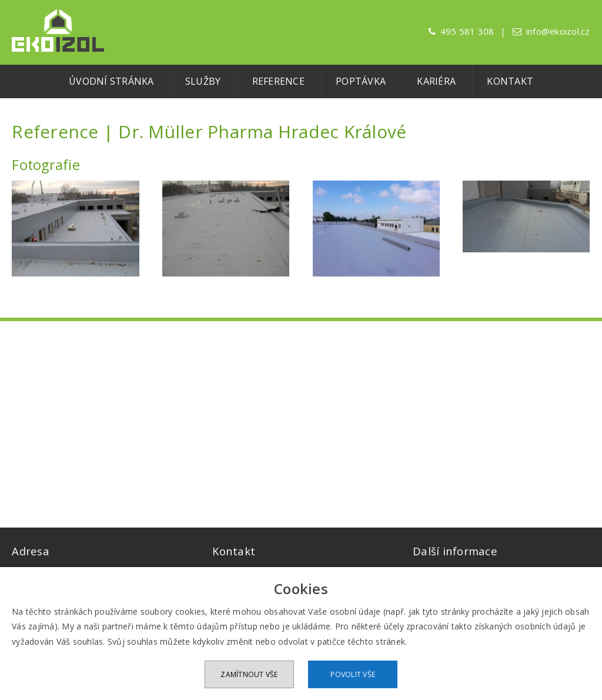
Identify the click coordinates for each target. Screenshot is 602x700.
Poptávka (361, 81)
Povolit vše (353, 674)
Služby (203, 81)
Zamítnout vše (249, 674)
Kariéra (436, 81)
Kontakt (510, 81)
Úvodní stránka (111, 81)
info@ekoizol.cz (558, 31)
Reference (278, 81)
